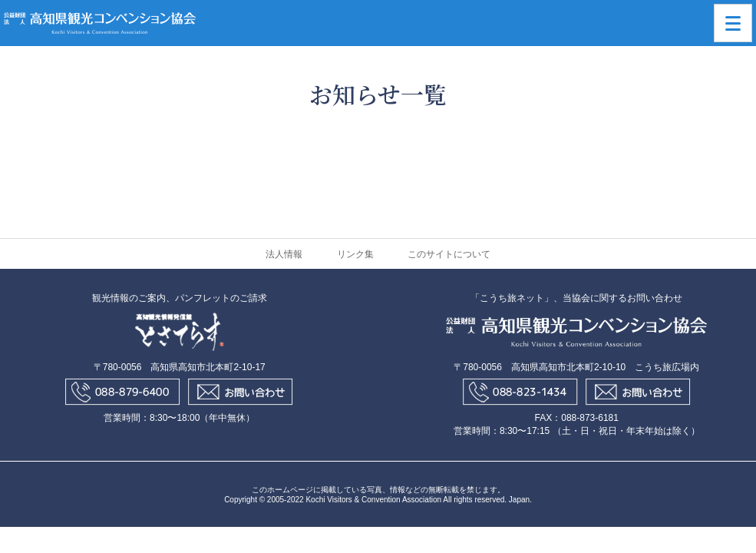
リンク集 (355, 254)
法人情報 (284, 254)
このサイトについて (449, 254)
